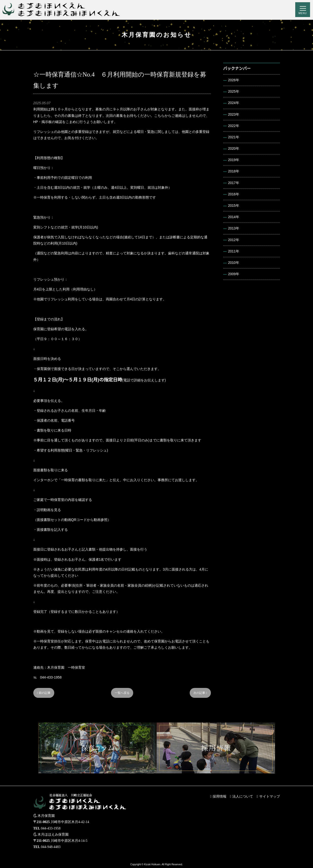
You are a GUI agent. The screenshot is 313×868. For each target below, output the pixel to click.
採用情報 (220, 796)
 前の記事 (44, 693)
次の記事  (200, 693)
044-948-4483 (51, 847)
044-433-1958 (51, 828)
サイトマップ (270, 796)
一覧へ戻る (122, 693)
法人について (243, 796)
